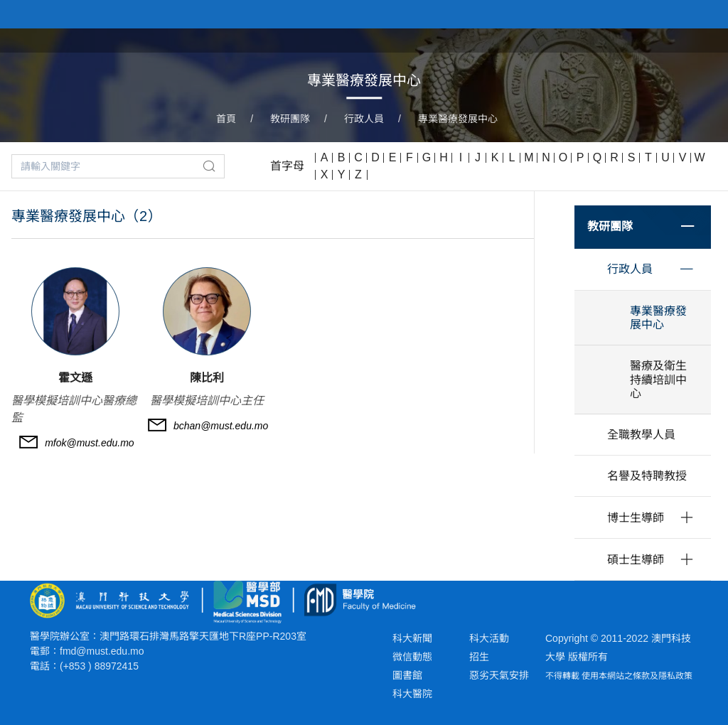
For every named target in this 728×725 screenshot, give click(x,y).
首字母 (287, 166)
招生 (479, 657)
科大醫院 (412, 694)
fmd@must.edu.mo (102, 651)
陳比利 (207, 378)
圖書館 (407, 675)
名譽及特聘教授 (647, 476)
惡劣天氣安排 (499, 675)
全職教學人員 (641, 435)
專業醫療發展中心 (458, 119)
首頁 (226, 119)
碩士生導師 (636, 560)
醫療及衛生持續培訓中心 (658, 379)
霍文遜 (75, 378)
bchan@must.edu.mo (221, 426)
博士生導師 (636, 518)
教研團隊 (290, 119)
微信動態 (412, 657)
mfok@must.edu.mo (89, 443)
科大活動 (489, 638)
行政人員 (364, 119)
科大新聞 (412, 638)
